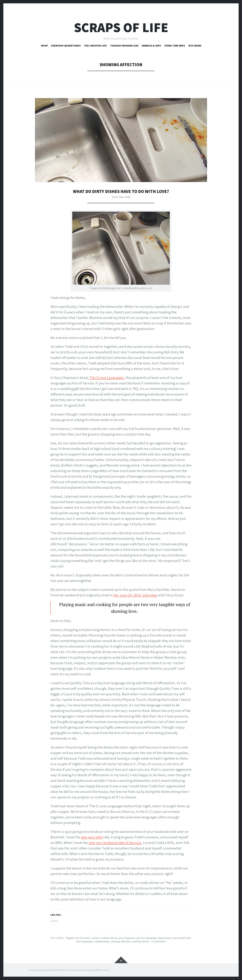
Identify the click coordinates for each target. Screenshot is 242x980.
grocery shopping (146, 938)
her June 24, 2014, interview (135, 595)
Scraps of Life (121, 27)
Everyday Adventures (66, 46)
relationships (102, 941)
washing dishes (141, 941)
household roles (182, 938)
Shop (44, 46)
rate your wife (92, 837)
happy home (165, 938)
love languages (85, 941)
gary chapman (127, 938)
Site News (195, 46)
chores (95, 938)
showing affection (121, 941)
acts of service (83, 938)
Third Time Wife (175, 46)
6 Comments (159, 941)
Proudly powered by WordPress (47, 970)
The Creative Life (95, 46)
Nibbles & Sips (151, 46)
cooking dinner (109, 938)
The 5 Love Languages (107, 378)
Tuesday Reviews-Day (124, 46)
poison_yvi (146, 288)
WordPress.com (100, 970)
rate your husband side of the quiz (115, 843)
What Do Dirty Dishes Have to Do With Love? (121, 191)
